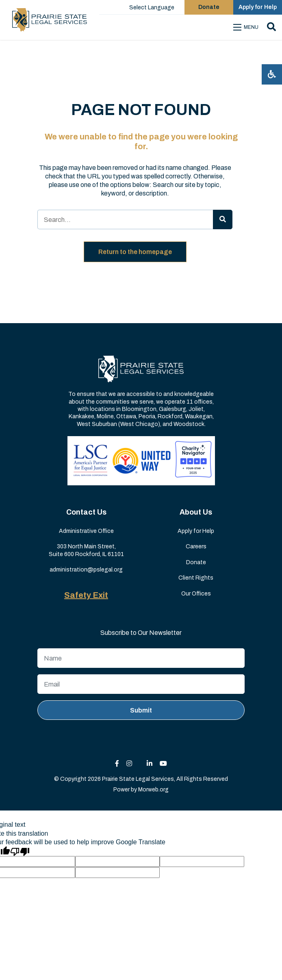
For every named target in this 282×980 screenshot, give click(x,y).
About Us (196, 512)
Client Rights (196, 578)
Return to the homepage (135, 252)
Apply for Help (196, 531)
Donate (196, 562)
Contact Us (86, 512)
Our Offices (196, 594)
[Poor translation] (20, 851)
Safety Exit (86, 595)
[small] (117, 764)
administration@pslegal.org (86, 570)
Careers (196, 546)
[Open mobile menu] (247, 27)
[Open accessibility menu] (272, 74)
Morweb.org (153, 790)
